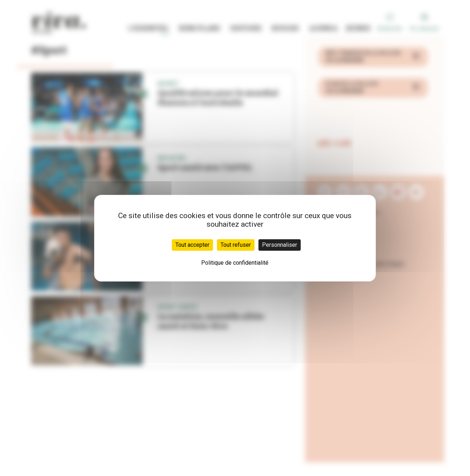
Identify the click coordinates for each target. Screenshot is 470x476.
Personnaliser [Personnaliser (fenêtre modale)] (280, 245)
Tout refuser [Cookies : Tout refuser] (236, 245)
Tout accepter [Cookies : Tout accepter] (192, 245)
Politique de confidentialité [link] (235, 263)
